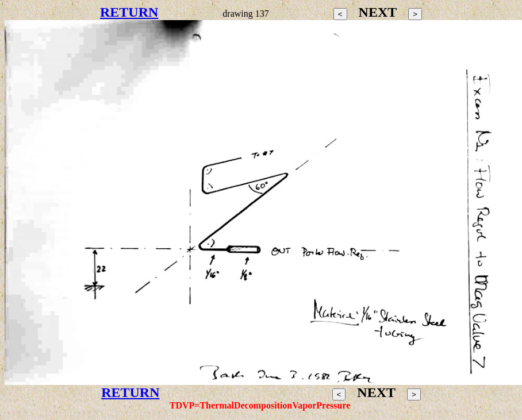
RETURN (129, 12)
